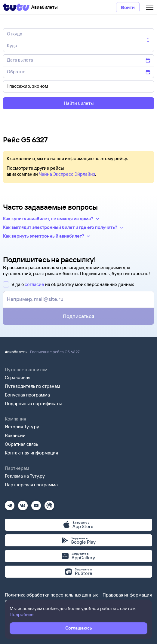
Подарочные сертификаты (33, 404)
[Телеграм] (10, 504)
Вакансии (15, 435)
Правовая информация (127, 595)
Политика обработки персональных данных (51, 595)
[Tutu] (16, 7)
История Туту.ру (22, 427)
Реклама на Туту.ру (25, 476)
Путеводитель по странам (32, 386)
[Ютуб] (36, 504)
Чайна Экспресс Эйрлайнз (67, 174)
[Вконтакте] (23, 504)
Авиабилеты (16, 352)
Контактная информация (31, 453)
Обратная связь (22, 444)
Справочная (18, 377)
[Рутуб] (49, 504)
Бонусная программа (27, 395)
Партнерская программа (31, 485)
